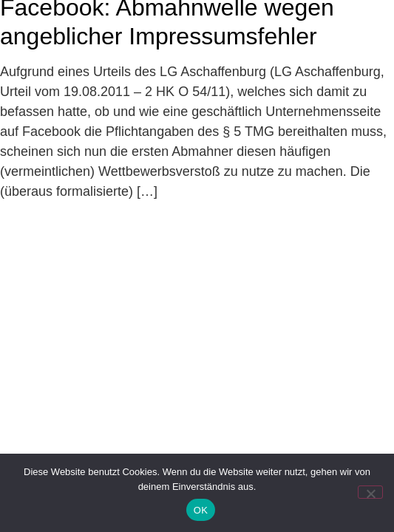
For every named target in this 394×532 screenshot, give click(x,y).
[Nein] (370, 492)
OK (201, 510)
